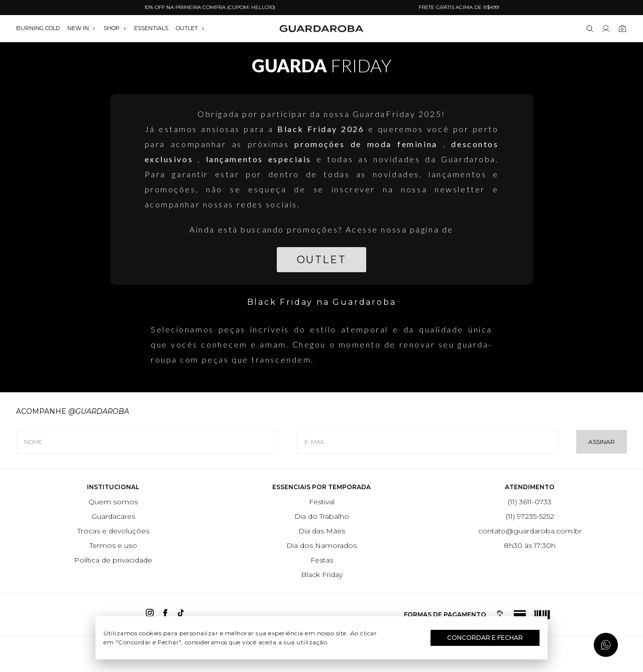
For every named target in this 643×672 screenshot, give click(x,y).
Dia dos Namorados (321, 545)
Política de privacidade (113, 560)
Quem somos (113, 502)
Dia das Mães (322, 531)
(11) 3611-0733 (530, 502)
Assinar (602, 442)
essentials (151, 28)
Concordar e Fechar (485, 638)
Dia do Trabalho (322, 516)
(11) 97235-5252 (530, 516)
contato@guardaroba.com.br (530, 531)
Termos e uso (113, 545)
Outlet (321, 260)
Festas (322, 560)
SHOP (115, 28)
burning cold (38, 28)
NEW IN (82, 28)
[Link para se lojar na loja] (606, 29)
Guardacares (113, 516)
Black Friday (322, 575)
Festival (322, 502)
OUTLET (190, 28)
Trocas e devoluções (113, 531)
